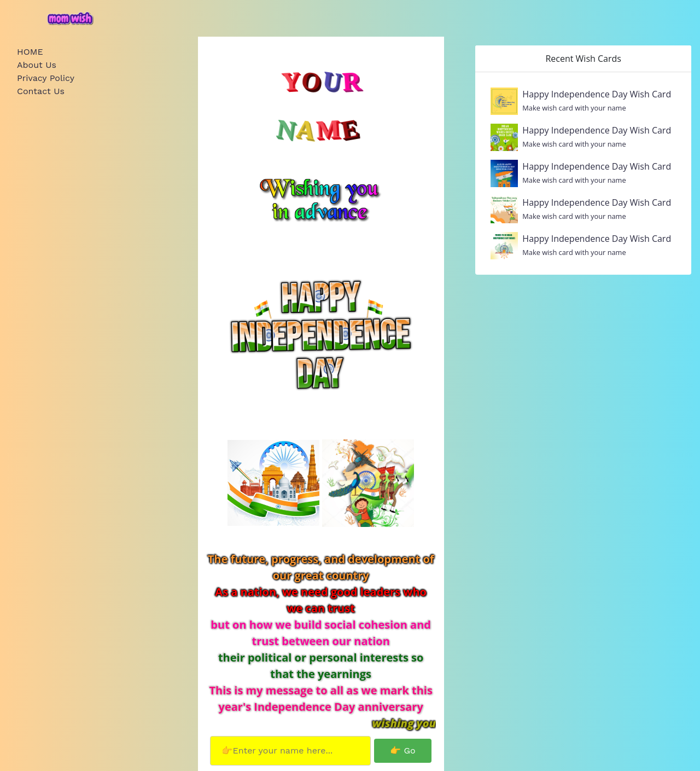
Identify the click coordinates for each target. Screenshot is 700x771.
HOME (30, 52)
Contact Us (41, 91)
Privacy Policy (46, 78)
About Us (37, 65)
